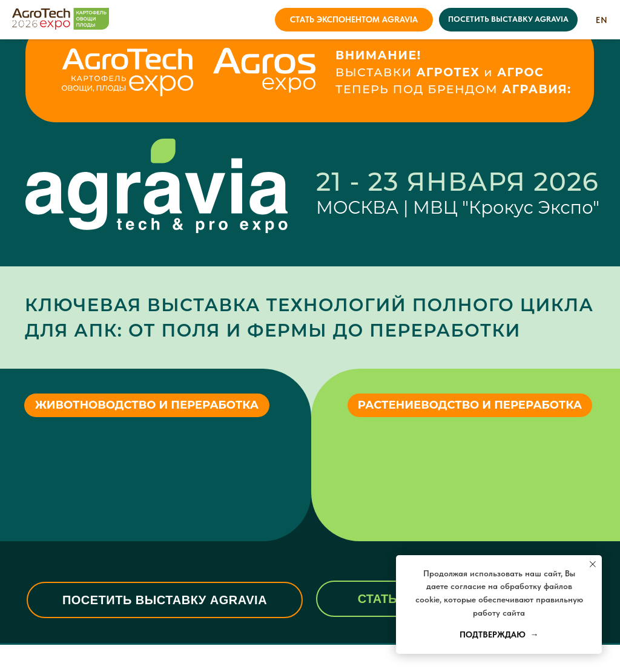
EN (602, 20)
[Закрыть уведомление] (593, 564)
